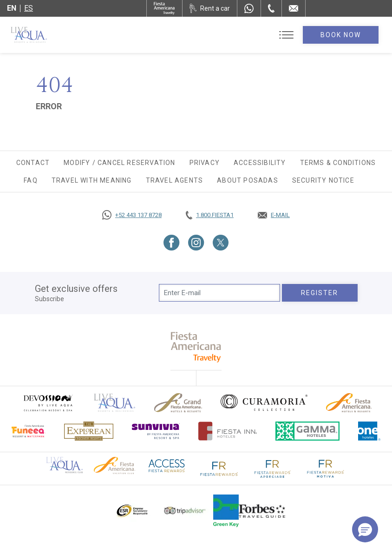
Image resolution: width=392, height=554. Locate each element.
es (29, 8)
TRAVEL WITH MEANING (92, 180)
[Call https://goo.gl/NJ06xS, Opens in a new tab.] (132, 215)
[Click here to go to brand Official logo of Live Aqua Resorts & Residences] (115, 403)
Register (320, 293)
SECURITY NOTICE (323, 180)
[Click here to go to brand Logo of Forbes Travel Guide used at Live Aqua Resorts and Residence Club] (262, 511)
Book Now (341, 35)
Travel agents (175, 180)
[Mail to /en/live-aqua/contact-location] (294, 8)
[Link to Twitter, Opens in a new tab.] (221, 243)
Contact (33, 163)
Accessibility (260, 163)
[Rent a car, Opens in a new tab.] (210, 8)
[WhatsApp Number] (249, 8)
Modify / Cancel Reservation (119, 163)
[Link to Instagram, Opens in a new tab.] (196, 243)
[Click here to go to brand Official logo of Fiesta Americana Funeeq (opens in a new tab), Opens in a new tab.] (29, 431)
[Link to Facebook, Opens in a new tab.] (172, 243)
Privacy (205, 163)
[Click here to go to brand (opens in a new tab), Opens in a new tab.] (48, 403)
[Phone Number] (271, 8)
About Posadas (248, 180)
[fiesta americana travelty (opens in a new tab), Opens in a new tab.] (196, 347)
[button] (365, 529)
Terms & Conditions (338, 163)
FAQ (31, 180)
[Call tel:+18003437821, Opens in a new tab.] (210, 215)
